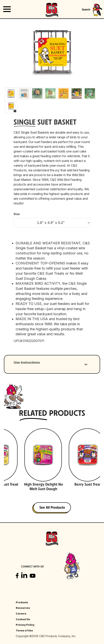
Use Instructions (27, 363)
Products (22, 602)
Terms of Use (24, 631)
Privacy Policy (25, 625)
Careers (21, 614)
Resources (23, 608)
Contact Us (23, 619)
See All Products (52, 508)
